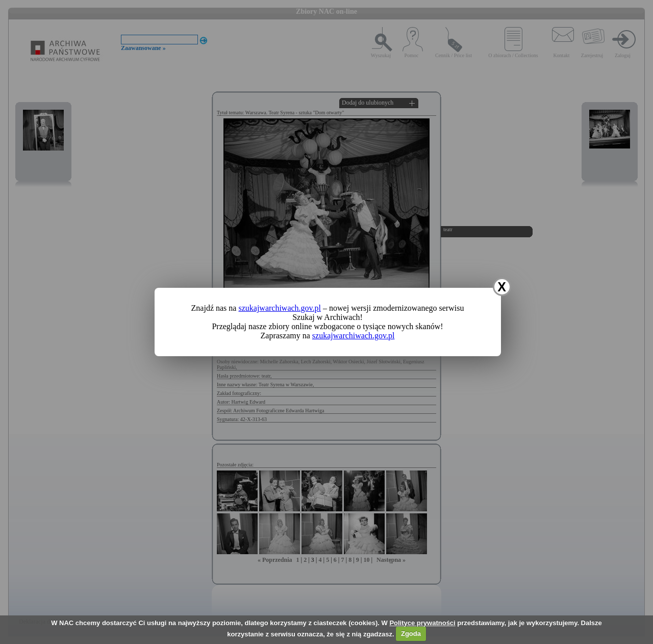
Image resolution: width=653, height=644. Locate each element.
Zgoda (411, 634)
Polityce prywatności (422, 623)
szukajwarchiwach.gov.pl (280, 308)
